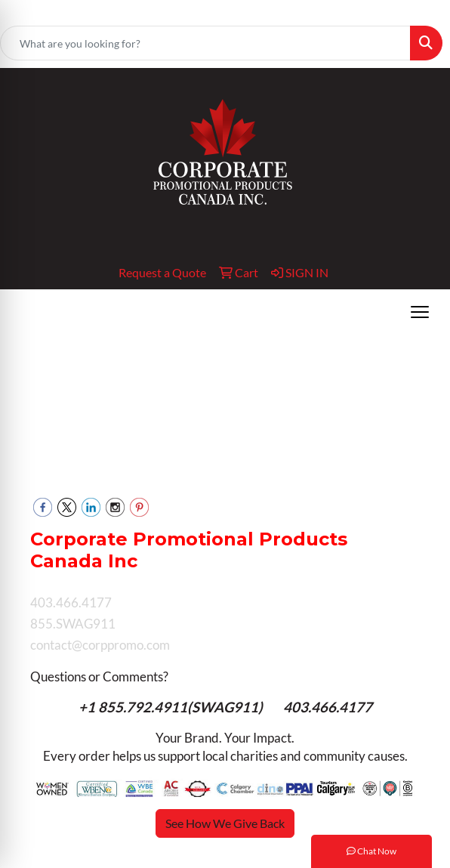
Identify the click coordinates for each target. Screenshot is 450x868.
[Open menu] (420, 312)
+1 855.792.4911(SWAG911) (172, 707)
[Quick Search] (205, 43)
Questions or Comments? (99, 676)
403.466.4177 (328, 707)
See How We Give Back (225, 823)
